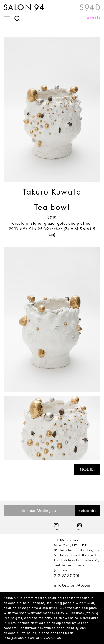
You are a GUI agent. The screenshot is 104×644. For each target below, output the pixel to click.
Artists (94, 18)
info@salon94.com (72, 585)
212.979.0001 (67, 576)
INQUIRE (87, 469)
